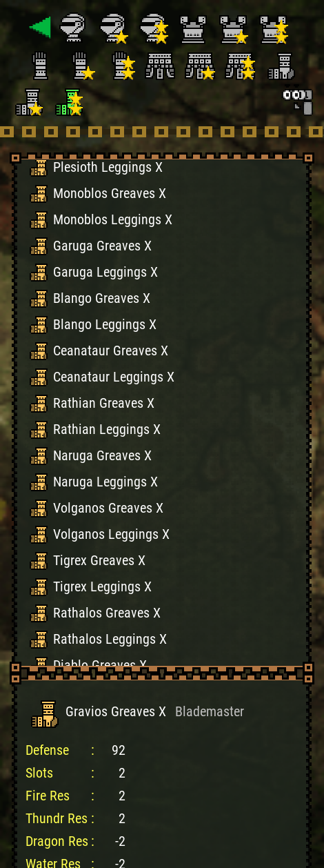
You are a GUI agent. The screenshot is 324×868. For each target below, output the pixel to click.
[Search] (296, 99)
